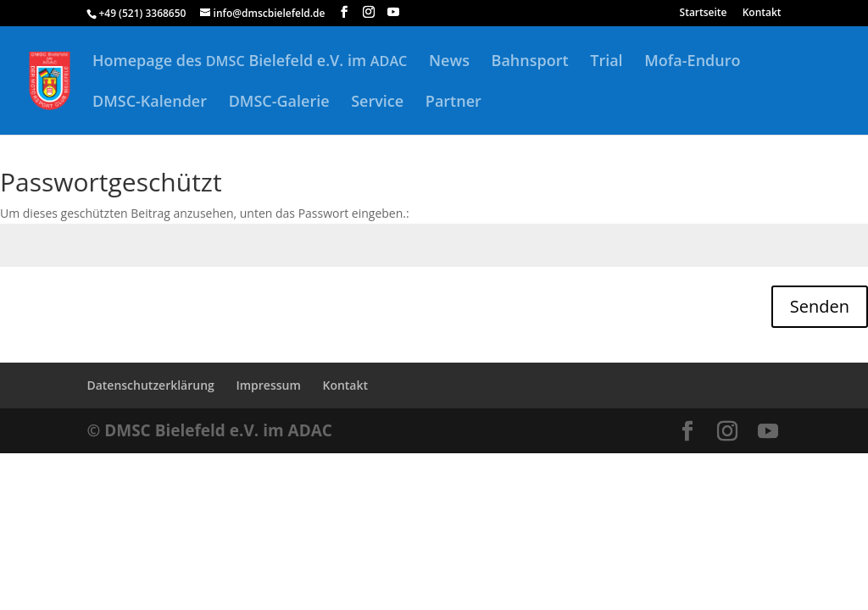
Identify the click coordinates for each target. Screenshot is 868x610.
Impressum (268, 385)
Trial (606, 62)
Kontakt (762, 14)
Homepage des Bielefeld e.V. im (250, 62)
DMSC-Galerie (279, 103)
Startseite (704, 14)
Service (377, 103)
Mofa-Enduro (692, 62)
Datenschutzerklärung (150, 385)
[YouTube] (393, 12)
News (449, 62)
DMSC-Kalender (150, 103)
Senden (820, 306)
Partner (453, 103)
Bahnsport (530, 62)
